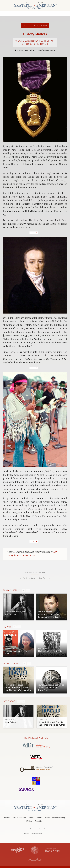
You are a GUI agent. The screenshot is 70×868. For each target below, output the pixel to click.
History (7, 818)
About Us (39, 821)
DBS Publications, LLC (38, 833)
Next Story (45, 578)
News (32, 818)
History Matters (35, 34)
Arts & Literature (20, 818)
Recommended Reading (55, 818)
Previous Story (27, 578)
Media (40, 818)
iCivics (29, 821)
